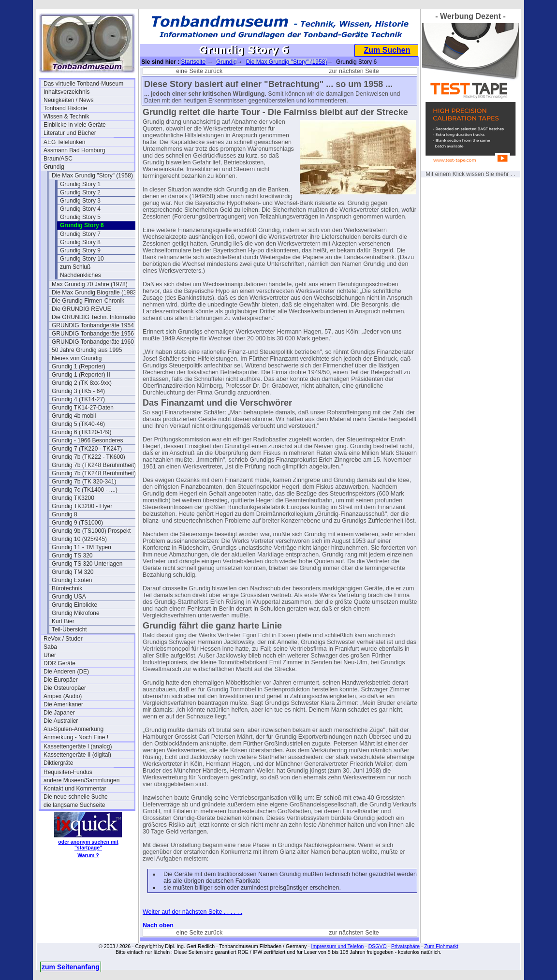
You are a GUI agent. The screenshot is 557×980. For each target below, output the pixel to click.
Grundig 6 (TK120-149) (81, 432)
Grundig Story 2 (80, 192)
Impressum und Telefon (337, 946)
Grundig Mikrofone (76, 613)
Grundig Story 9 (80, 250)
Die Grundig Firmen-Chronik (88, 301)
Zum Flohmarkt (441, 946)
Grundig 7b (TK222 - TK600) (88, 457)
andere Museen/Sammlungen (81, 780)
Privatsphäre (405, 946)
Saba (50, 647)
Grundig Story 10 (82, 259)
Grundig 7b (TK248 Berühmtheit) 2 (96, 473)
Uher (50, 655)
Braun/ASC (58, 159)
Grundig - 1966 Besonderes (87, 440)
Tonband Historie (65, 108)
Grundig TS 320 (72, 556)
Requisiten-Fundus (68, 772)
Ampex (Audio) (63, 696)
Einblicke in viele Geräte (75, 125)
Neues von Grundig (77, 358)
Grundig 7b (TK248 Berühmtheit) (94, 465)
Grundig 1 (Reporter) (79, 366)
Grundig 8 (65, 514)
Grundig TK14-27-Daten (83, 408)
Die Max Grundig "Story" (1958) (92, 176)
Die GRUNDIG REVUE (81, 309)
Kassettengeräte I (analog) (78, 746)
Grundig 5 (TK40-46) (78, 424)
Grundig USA (69, 597)
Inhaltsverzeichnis (66, 92)
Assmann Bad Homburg (74, 150)
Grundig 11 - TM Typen (81, 547)
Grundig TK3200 (73, 498)
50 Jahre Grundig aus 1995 (87, 350)
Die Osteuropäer (65, 688)
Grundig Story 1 (80, 184)
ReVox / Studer (63, 639)
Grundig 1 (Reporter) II (81, 375)
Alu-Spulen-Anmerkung (73, 729)
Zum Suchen (387, 50)
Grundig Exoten (72, 580)
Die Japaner (59, 713)
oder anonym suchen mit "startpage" (88, 845)
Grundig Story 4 (80, 209)
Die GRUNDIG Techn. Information (95, 317)
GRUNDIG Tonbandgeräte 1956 (93, 334)
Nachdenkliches (81, 275)
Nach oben (158, 925)
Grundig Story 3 (80, 201)
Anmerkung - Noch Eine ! (76, 737)
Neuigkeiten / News (68, 100)
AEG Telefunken (65, 142)
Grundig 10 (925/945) (79, 539)
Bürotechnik (67, 588)
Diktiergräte (58, 763)
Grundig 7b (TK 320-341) (84, 482)
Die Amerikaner (63, 704)
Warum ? (88, 855)
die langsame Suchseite (74, 805)
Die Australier (61, 721)
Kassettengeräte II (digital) (77, 755)
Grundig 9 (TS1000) (77, 523)
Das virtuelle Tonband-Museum (83, 84)
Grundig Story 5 (80, 217)
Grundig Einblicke (74, 605)
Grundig (54, 167)
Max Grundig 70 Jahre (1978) (90, 284)
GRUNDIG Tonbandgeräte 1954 (93, 325)
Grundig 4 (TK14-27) (78, 399)
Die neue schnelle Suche (76, 797)
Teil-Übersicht (69, 629)
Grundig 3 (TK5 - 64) (78, 391)
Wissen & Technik (66, 117)
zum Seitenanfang (71, 967)
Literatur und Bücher (70, 133)
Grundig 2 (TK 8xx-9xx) (82, 383)
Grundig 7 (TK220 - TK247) (87, 449)
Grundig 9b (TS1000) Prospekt (91, 531)
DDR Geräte (59, 663)
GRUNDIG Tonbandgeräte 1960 (93, 342)
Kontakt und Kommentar (75, 789)
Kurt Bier (63, 621)
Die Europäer (61, 680)
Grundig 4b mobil (74, 416)
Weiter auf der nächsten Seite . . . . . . (192, 912)
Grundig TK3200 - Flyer (82, 506)
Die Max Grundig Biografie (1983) (95, 293)
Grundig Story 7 (80, 234)
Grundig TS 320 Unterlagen (87, 564)
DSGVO (378, 946)
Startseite (193, 62)
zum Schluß (75, 267)
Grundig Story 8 (80, 242)
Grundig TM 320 (73, 572)
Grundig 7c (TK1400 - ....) (85, 490)
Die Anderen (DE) (66, 672)
